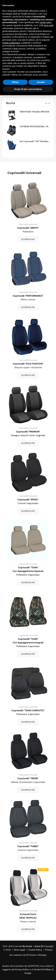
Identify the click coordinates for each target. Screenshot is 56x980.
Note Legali (19, 950)
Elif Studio (31, 955)
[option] (28, 115)
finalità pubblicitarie (11, 43)
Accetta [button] (41, 82)
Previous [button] (46, 103)
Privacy (49, 950)
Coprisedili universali (28, 224)
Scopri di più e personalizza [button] (28, 89)
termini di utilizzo (42, 969)
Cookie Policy (35, 950)
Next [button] (49, 103)
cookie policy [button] (46, 22)
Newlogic (42, 955)
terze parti (49, 25)
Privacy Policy (22, 969)
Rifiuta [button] (15, 82)
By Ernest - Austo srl (33, 946)
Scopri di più (28, 239)
